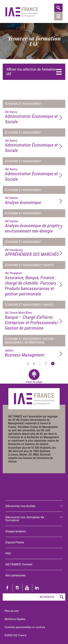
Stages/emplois (16, 531)
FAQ (8, 553)
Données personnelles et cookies (25, 627)
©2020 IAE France (15, 635)
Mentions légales (15, 619)
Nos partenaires (16, 575)
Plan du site (12, 611)
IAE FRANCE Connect (19, 564)
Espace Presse (15, 542)
